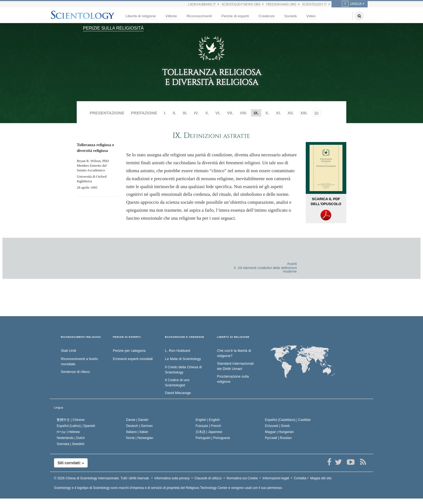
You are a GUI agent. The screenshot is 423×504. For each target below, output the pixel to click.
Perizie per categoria (129, 351)
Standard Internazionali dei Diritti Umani (235, 366)
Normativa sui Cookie (242, 478)
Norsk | (140, 438)
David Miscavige (178, 393)
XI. (278, 113)
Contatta (300, 478)
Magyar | (279, 432)
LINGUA (352, 4)
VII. (230, 113)
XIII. (304, 113)
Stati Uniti (68, 351)
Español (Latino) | (76, 426)
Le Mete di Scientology (183, 359)
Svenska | (71, 444)
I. (165, 113)
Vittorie (171, 16)
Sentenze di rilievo (75, 372)
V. (207, 113)
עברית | (68, 432)
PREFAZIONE (144, 113)
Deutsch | (139, 426)
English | (208, 420)
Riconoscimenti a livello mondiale (79, 361)
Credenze (267, 16)
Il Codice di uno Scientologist (177, 383)
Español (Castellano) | (288, 420)
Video (311, 16)
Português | (213, 438)
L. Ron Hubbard (178, 351)
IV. (196, 113)
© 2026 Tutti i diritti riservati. (102, 478)
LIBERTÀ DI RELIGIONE (233, 337)
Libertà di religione (141, 16)
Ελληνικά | (277, 426)
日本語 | (209, 432)
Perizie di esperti (235, 16)
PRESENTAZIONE (107, 113)
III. (185, 113)
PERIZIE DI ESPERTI (127, 337)
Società (291, 16)
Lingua (58, 407)
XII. (291, 113)
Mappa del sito (321, 478)
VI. (218, 113)
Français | (208, 426)
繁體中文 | (71, 420)
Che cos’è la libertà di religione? (234, 353)
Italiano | (137, 432)
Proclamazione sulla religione (233, 379)
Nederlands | (71, 438)
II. (174, 113)
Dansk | (137, 420)
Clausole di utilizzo (208, 478)
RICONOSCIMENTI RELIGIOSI (81, 337)
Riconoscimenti (199, 16)
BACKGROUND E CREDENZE (185, 337)
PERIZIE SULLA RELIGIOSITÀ (113, 28)
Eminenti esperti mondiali (133, 359)
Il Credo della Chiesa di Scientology (183, 370)
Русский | (278, 438)
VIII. (243, 113)
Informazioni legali (276, 478)
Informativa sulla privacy (172, 478)
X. (267, 113)
